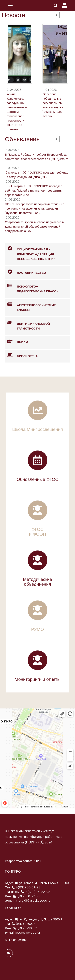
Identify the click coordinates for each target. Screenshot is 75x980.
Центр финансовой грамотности (27, 324)
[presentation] (57, 15)
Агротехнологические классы (30, 305)
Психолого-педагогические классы (32, 287)
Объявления (22, 139)
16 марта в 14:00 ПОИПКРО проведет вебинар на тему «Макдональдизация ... (36, 175)
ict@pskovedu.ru (28, 933)
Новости (13, 15)
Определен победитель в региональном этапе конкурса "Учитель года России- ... (53, 105)
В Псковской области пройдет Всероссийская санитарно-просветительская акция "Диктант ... (36, 159)
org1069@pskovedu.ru (34, 901)
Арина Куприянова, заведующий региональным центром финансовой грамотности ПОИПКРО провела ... (17, 112)
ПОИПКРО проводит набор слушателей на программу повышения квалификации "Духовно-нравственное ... (34, 208)
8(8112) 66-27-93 (26, 887)
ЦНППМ (16, 342)
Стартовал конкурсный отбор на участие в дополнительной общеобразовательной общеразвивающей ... (34, 226)
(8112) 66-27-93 (27, 896)
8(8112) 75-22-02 (35, 892)
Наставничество (25, 272)
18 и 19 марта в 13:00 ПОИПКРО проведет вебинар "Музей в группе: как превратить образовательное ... (33, 190)
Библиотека (21, 355)
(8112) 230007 (23, 924)
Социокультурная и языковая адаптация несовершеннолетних (30, 252)
